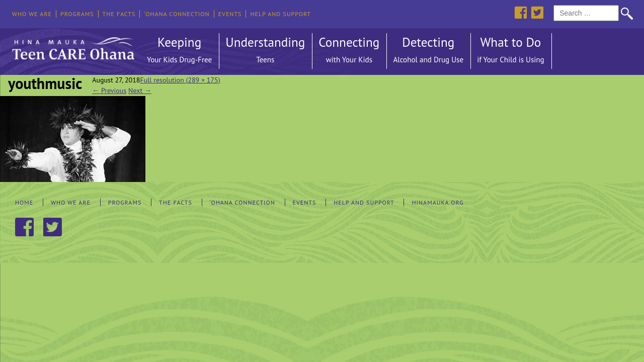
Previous (109, 90)
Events (230, 14)
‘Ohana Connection (177, 14)
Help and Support (280, 14)
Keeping (179, 51)
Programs (77, 14)
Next (140, 90)
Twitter (537, 12)
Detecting (428, 51)
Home (24, 202)
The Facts (119, 14)
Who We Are (32, 14)
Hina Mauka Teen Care (72, 46)
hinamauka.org (437, 202)
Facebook (520, 12)
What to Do (511, 51)
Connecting (349, 51)
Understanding (265, 51)
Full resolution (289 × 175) (180, 80)
